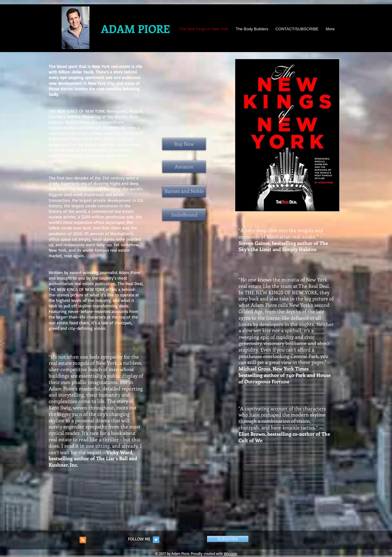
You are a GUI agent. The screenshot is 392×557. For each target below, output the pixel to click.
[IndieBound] (184, 215)
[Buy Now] (184, 144)
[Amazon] (184, 167)
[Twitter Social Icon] (156, 540)
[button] (228, 539)
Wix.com (230, 553)
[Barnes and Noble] (184, 191)
